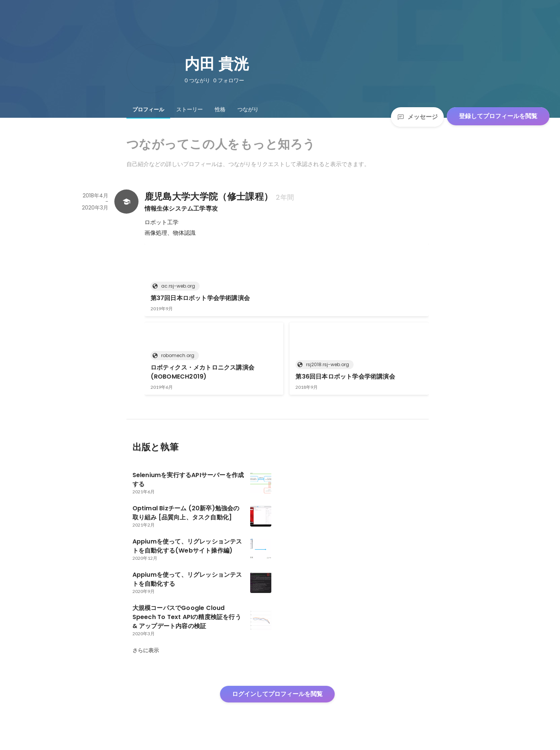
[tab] (148, 109)
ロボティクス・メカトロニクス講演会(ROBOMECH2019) (202, 372)
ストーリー (189, 109)
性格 (220, 109)
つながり (248, 109)
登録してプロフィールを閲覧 (498, 116)
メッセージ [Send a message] (417, 117)
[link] (287, 280)
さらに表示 (146, 650)
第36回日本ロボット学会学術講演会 (345, 377)
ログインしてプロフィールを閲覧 (277, 694)
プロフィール (148, 109)
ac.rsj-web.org (176, 286)
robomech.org (175, 355)
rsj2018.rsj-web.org (325, 364)
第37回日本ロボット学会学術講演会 (200, 298)
